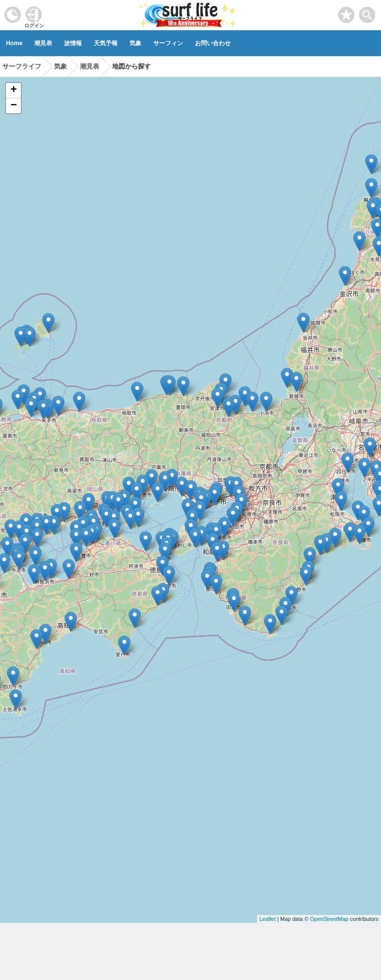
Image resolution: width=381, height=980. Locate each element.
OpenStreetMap (329, 919)
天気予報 (106, 43)
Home (14, 43)
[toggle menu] (367, 12)
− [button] (14, 106)
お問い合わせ (213, 43)
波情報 (73, 43)
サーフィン (168, 43)
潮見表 (43, 43)
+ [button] (14, 90)
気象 (135, 43)
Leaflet (268, 919)
